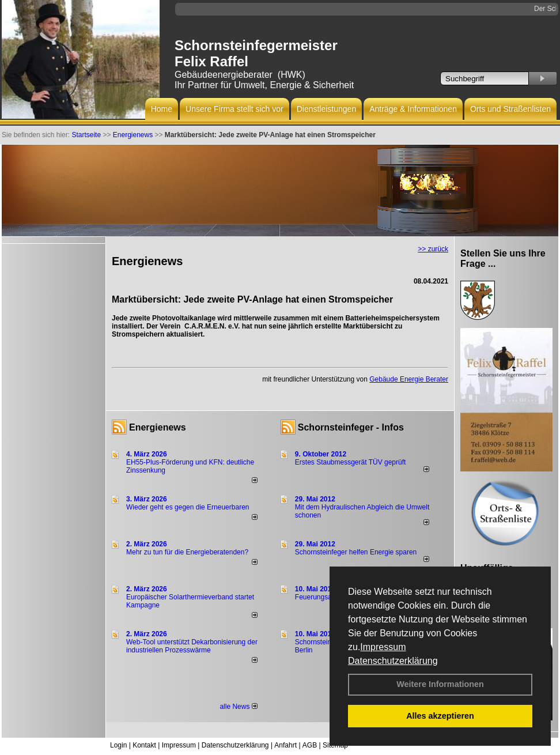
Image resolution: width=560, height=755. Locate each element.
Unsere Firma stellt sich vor (234, 109)
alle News (238, 707)
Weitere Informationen (440, 684)
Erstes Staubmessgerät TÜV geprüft (351, 462)
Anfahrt (285, 745)
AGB (310, 745)
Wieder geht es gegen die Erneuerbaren (188, 507)
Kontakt (144, 745)
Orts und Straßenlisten (510, 109)
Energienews (158, 427)
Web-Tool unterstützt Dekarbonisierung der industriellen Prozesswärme (192, 646)
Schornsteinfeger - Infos (351, 427)
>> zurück (433, 249)
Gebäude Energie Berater (409, 379)
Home (162, 109)
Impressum (383, 647)
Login (118, 745)
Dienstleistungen (327, 109)
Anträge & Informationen (413, 109)
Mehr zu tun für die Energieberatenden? (187, 552)
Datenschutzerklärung (393, 661)
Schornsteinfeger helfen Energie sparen (356, 552)
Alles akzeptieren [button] (440, 716)
